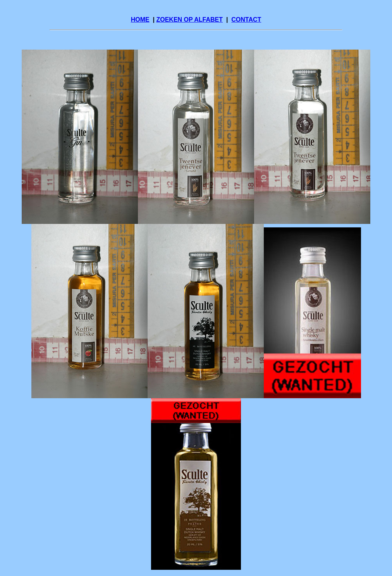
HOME (140, 20)
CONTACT (246, 20)
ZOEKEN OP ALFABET (189, 20)
